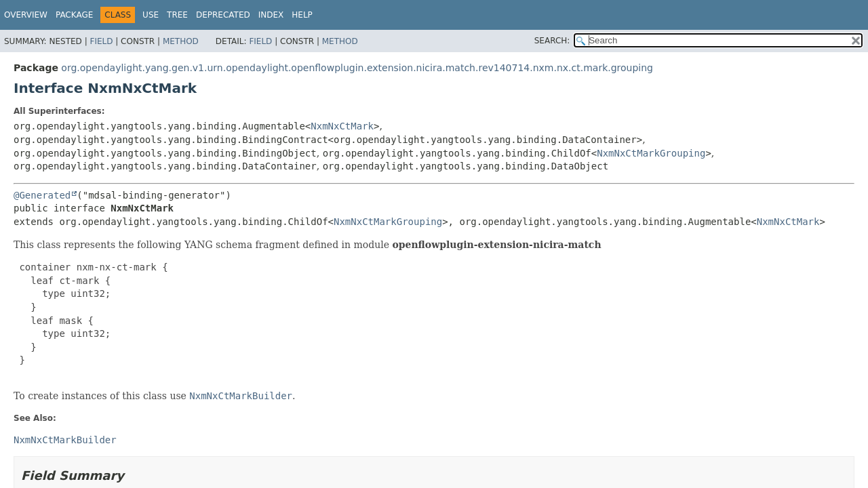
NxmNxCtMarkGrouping (651, 153)
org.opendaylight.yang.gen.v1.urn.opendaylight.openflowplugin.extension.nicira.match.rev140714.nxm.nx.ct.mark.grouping (357, 68)
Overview (26, 15)
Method (181, 41)
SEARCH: (552, 41)
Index (271, 15)
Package (74, 15)
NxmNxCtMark (342, 126)
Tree (177, 15)
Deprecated (223, 15)
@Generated (42, 195)
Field (101, 41)
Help (302, 15)
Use (151, 15)
